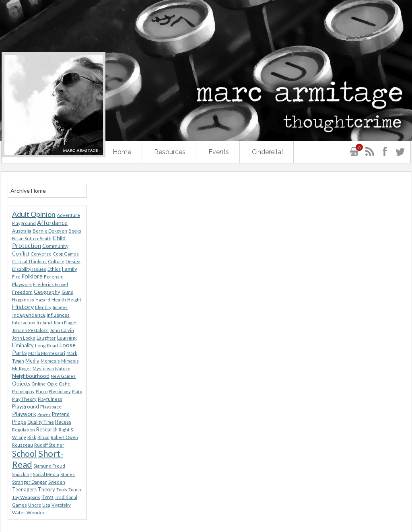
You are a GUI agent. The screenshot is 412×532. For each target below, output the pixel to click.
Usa (46, 505)
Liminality (23, 345)
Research (47, 429)
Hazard (43, 300)
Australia (22, 231)
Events (219, 152)
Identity (43, 307)
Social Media (46, 474)
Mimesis (70, 361)
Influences (58, 315)
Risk (32, 437)
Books (75, 231)
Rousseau (23, 445)
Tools (62, 490)
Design (73, 261)
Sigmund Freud (49, 466)
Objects (21, 384)
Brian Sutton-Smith (32, 238)
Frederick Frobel (50, 284)
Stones (68, 474)
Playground (26, 406)
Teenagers (24, 490)
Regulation (24, 430)
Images (60, 307)
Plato (77, 391)
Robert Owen (64, 437)
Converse (41, 254)
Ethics (54, 269)
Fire (16, 277)
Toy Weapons (26, 497)
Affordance (52, 223)
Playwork (24, 414)
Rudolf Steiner (49, 445)
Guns (67, 292)
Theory (46, 489)
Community (55, 246)
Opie (52, 384)
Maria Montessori (47, 353)
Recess (63, 422)
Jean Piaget (65, 323)
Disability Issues (29, 269)
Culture (56, 261)
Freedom (22, 292)
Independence (29, 315)
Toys (47, 497)
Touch (75, 490)
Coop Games (66, 254)
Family (70, 269)
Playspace (51, 407)
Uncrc (35, 505)
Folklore (32, 276)
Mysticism (43, 368)
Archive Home (28, 191)
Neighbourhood (31, 376)
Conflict (21, 254)
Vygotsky (61, 505)
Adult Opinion (34, 214)
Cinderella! (267, 152)
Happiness (23, 300)
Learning (67, 338)
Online (39, 384)
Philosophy (23, 391)
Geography (47, 292)
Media (32, 361)
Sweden (57, 482)
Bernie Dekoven (50, 231)
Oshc (64, 384)
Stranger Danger (30, 482)
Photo (42, 391)
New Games (63, 376)
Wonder (36, 512)
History (23, 306)
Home (122, 152)
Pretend (61, 414)
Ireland (44, 323)
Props (19, 422)
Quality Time (41, 422)
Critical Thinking (29, 261)
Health (59, 300)
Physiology (60, 391)
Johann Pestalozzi (30, 330)
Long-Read (46, 345)
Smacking (22, 474)
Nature (63, 368)
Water (19, 512)
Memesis (50, 361)
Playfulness (50, 399)
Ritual (43, 437)
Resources (170, 152)
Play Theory (24, 399)
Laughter (46, 338)
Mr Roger (22, 368)
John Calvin (62, 330)
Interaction (24, 323)
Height (74, 300)
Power (44, 414)
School (25, 454)
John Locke (24, 338)
